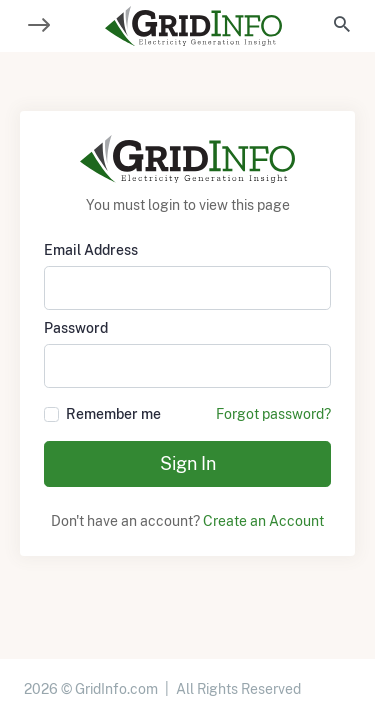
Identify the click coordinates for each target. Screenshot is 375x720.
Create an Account (263, 521)
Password (76, 328)
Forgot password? (273, 414)
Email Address (91, 250)
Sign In (188, 463)
